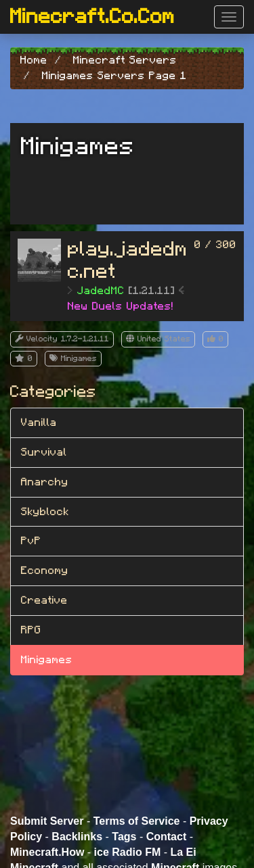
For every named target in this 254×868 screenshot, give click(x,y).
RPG (31, 630)
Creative (44, 600)
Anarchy (45, 482)
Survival (44, 452)
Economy (45, 571)
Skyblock (45, 512)
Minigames (47, 660)
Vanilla (39, 423)
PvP (31, 541)
